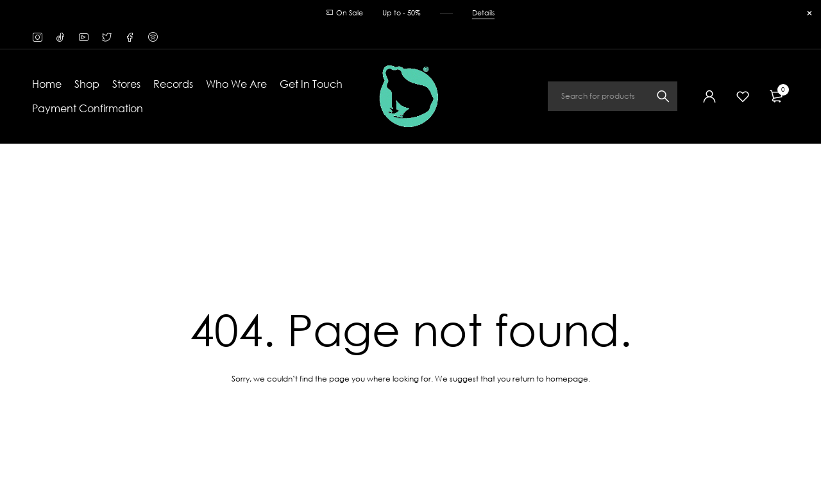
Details (483, 13)
